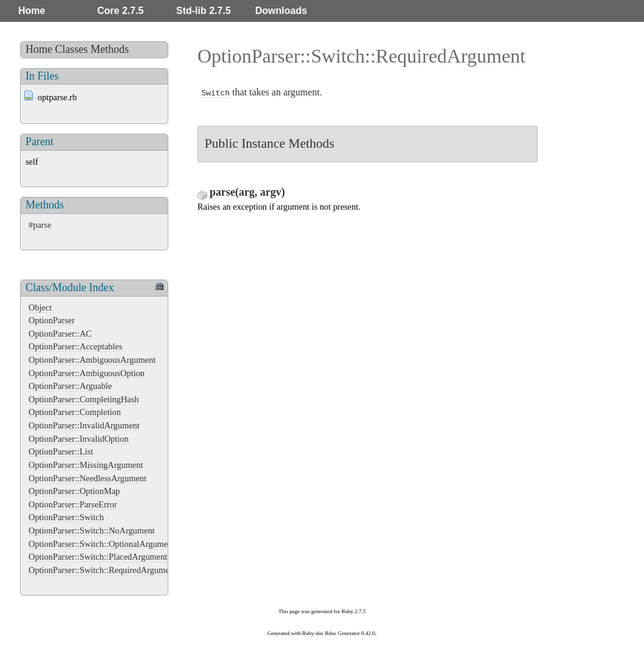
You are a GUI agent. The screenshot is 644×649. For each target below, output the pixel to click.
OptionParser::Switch (66, 517)
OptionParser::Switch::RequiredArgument (102, 570)
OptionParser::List (61, 452)
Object (40, 307)
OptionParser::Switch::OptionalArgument (101, 544)
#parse (40, 225)
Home (32, 11)
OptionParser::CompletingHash (84, 399)
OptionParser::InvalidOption (79, 439)
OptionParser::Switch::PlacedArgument (98, 557)
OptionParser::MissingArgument (86, 465)
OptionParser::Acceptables (75, 346)
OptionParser (52, 320)
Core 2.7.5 (120, 11)
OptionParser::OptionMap (74, 491)
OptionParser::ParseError (73, 504)
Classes (72, 49)
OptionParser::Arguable (70, 386)
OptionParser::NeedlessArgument (87, 478)
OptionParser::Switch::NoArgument (92, 531)
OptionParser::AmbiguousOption (87, 373)
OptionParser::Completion (75, 412)
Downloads (281, 11)
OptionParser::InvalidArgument (84, 425)
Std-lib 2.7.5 (204, 11)
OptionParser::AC (60, 334)
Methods (110, 49)
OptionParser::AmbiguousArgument (92, 360)
